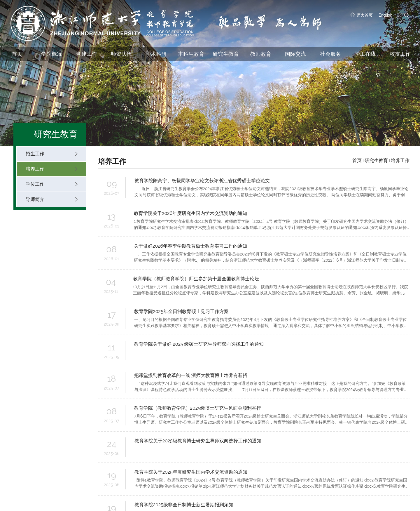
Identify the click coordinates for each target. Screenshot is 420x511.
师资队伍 (121, 54)
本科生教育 (191, 54)
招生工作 (52, 154)
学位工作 (52, 184)
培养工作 (52, 169)
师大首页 (362, 15)
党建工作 (87, 54)
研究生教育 (226, 54)
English (385, 15)
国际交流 (295, 54)
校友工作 (400, 54)
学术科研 (156, 54)
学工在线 (365, 54)
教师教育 (261, 54)
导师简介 (52, 199)
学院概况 (52, 54)
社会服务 (330, 54)
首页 (17, 54)
